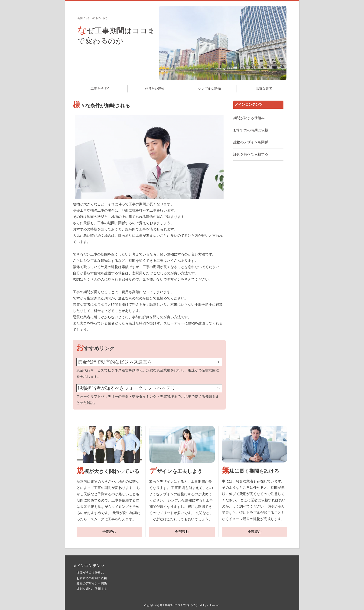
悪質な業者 (264, 89)
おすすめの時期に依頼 (251, 130)
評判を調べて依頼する (251, 154)
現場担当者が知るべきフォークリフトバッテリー (129, 388)
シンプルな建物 (209, 89)
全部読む (109, 532)
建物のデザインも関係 (251, 142)
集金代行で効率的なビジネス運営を (115, 362)
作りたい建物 (155, 89)
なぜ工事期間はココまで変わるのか (116, 35)
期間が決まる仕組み (249, 118)
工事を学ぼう (100, 89)
